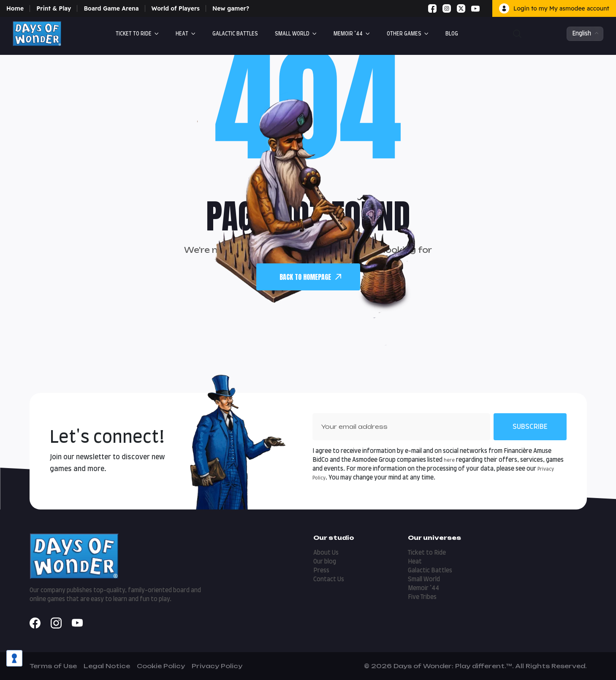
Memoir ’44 (348, 34)
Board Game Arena (111, 8)
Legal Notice (107, 666)
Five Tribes (422, 597)
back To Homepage (310, 277)
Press (321, 571)
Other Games (404, 34)
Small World (292, 34)
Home (15, 8)
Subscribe (530, 427)
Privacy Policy (217, 666)
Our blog (325, 562)
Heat (182, 34)
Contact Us (329, 580)
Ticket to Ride (134, 34)
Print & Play (54, 8)
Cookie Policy (161, 666)
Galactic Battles (430, 571)
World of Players (176, 8)
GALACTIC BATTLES (235, 34)
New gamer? (231, 8)
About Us (326, 553)
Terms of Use (53, 666)
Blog (452, 34)
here (449, 460)
